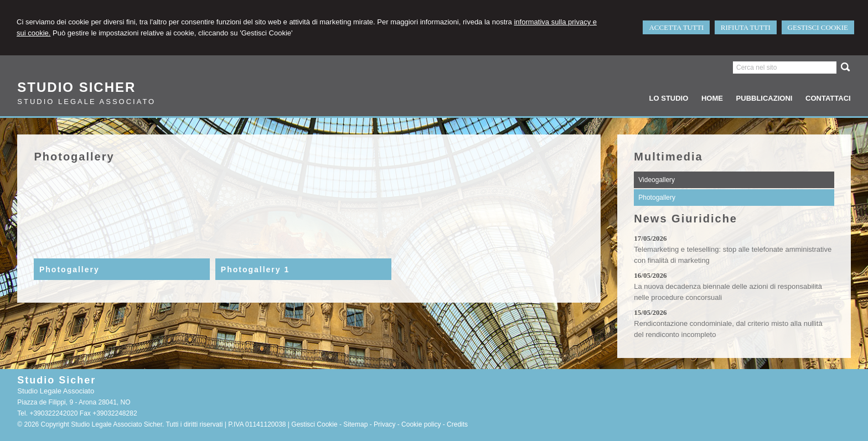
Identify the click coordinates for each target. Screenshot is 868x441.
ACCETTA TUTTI (676, 27)
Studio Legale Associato (86, 102)
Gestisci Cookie (314, 424)
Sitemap (355, 424)
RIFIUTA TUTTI (746, 27)
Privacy (384, 424)
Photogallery (69, 269)
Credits (457, 424)
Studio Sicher (76, 87)
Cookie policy (421, 424)
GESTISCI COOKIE (818, 27)
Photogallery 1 (255, 269)
